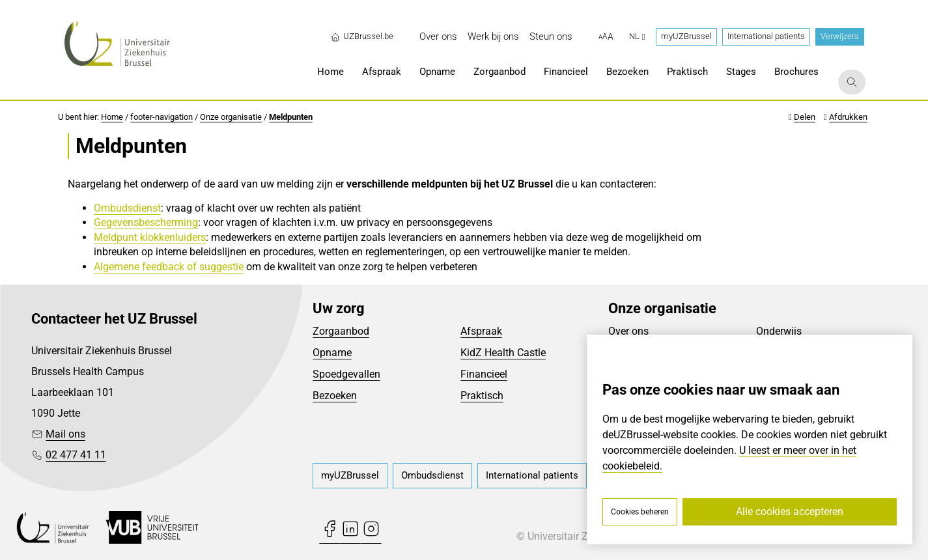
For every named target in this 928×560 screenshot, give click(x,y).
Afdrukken (848, 117)
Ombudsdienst (127, 208)
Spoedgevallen (346, 374)
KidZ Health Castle (503, 353)
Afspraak (481, 331)
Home (112, 117)
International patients (766, 36)
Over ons (628, 331)
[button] (606, 37)
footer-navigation (162, 117)
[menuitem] (438, 37)
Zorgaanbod (341, 331)
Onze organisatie (231, 117)
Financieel (484, 374)
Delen (805, 117)
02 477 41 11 (76, 455)
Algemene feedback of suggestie (169, 267)
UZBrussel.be (362, 36)
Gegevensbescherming (146, 222)
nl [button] (637, 36)
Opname (332, 353)
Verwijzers (840, 36)
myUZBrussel (686, 36)
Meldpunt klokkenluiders (150, 237)
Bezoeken (335, 396)
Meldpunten (291, 117)
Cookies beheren (640, 512)
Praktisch (482, 396)
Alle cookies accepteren (790, 511)
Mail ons (65, 434)
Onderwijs (779, 331)
